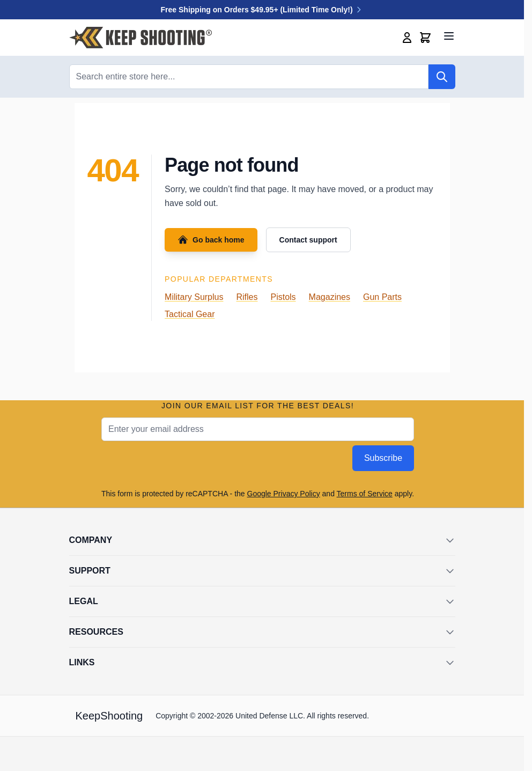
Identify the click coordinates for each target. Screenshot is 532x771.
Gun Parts (382, 297)
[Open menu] (449, 36)
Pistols (283, 297)
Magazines (330, 297)
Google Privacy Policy (284, 494)
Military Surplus (194, 297)
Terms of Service (365, 494)
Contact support (308, 240)
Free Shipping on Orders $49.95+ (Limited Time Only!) (262, 10)
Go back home (211, 240)
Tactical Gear (190, 314)
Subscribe (383, 458)
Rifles (247, 297)
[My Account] (407, 38)
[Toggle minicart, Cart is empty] (425, 38)
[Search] (442, 77)
